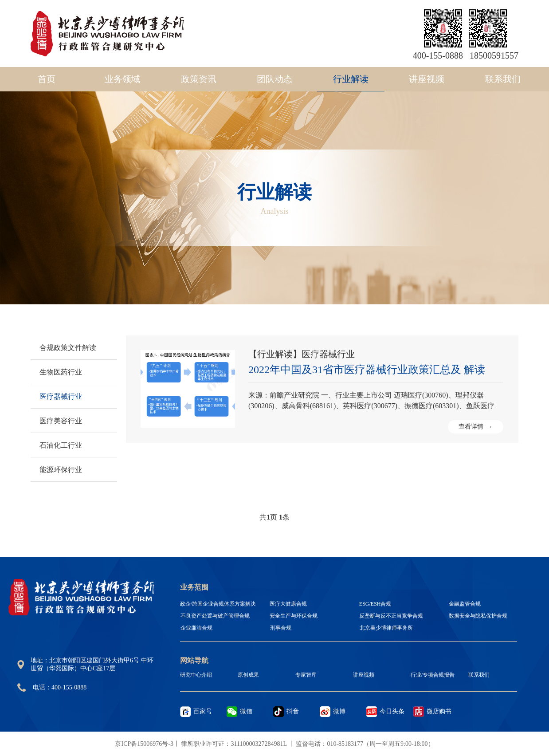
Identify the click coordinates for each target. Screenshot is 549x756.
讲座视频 (427, 79)
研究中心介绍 (196, 675)
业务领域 (122, 79)
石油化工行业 (61, 445)
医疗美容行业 (61, 421)
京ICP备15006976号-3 (144, 744)
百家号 (203, 711)
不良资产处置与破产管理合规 (215, 616)
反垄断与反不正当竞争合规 (391, 616)
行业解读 (351, 79)
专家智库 (306, 675)
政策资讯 (199, 79)
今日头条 (392, 711)
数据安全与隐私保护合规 (478, 616)
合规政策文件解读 (68, 348)
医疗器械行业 (61, 396)
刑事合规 (281, 628)
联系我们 (503, 79)
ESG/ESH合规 (375, 604)
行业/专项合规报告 (433, 675)
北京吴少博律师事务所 (386, 628)
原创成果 (248, 675)
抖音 (293, 711)
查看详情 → (476, 427)
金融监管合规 (465, 604)
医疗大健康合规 (288, 604)
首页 (47, 79)
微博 (339, 711)
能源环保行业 (61, 470)
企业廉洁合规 (196, 628)
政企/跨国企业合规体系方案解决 (218, 604)
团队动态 (274, 79)
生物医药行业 (61, 372)
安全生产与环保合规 (294, 616)
